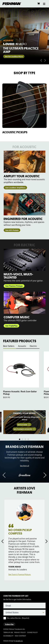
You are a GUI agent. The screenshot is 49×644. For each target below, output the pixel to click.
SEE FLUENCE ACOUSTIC (23, 429)
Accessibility (8, 636)
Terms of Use (8, 632)
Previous (41, 60)
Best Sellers (9, 346)
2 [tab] (22, 439)
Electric (33, 346)
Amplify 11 (19, 641)
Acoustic (22, 346)
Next (45, 60)
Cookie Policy (32, 632)
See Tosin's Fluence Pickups (20, 574)
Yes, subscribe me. (18, 618)
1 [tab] (20, 439)
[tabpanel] (24, 422)
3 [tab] (25, 439)
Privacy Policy (20, 632)
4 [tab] (28, 439)
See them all (24, 466)
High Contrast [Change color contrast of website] (20, 636)
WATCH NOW (22, 424)
